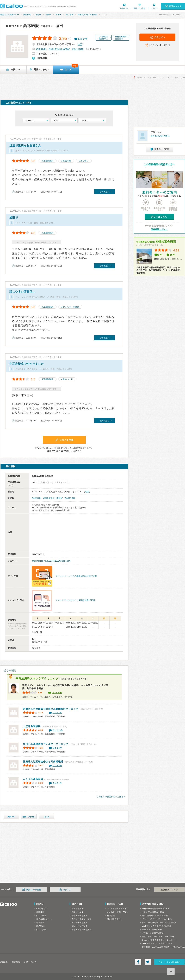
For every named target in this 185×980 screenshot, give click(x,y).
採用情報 (16, 962)
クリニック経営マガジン (153, 933)
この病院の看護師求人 (103, 38)
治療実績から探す (79, 916)
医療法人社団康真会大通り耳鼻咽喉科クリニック (51, 709)
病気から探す (78, 908)
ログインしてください (160, 136)
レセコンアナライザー (152, 930)
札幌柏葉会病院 (156, 242)
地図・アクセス (29, 817)
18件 (172, 255)
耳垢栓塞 (67, 161)
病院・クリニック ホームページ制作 (158, 937)
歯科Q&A (40, 926)
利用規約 (111, 916)
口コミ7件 (57, 713)
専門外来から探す (79, 923)
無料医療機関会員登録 (121, 38)
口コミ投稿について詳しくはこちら (64, 451)
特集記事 (40, 923)
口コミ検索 (41, 916)
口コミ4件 (57, 748)
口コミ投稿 (41, 930)
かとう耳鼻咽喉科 (33, 779)
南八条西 (70, 15)
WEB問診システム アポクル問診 (156, 926)
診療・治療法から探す (82, 930)
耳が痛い (84, 161)
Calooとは (124, 8)
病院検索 (27, 15)
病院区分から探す (79, 926)
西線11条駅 (78, 49)
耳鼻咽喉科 (48, 161)
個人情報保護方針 (115, 919)
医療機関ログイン (159, 229)
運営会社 (4, 962)
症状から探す (78, 912)
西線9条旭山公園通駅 (59, 49)
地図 (80, 44)
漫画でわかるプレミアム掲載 (155, 916)
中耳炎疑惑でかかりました (27, 364)
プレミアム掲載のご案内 (153, 912)
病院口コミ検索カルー (9, 15)
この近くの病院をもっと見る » (111, 797)
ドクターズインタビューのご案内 (157, 919)
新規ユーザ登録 (139, 8)
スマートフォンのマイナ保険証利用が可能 (75, 600)
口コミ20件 (57, 693)
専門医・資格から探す (82, 919)
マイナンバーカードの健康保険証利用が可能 (76, 576)
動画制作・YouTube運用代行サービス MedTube (164, 947)
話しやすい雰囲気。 (22, 292)
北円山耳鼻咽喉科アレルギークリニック (46, 744)
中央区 (58, 15)
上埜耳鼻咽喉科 (32, 726)
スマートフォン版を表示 (169, 962)
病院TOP (11, 817)
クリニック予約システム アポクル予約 (159, 923)
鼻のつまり (68, 379)
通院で (14, 218)
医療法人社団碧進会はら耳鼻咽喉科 (43, 762)
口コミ (47, 817)
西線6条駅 (41, 49)
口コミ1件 (57, 783)
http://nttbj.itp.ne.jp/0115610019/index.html (51, 561)
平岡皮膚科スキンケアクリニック (37, 679)
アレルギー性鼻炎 (71, 307)
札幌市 (48, 15)
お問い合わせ (30, 962)
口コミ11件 (58, 730)
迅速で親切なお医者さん (25, 145)
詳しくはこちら (159, 217)
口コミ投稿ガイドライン (118, 908)
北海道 (38, 15)
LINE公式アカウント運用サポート (157, 943)
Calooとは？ (42, 908)
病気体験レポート (44, 919)
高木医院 (23, 26)
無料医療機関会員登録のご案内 (156, 908)
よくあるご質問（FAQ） (118, 912)
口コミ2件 (57, 765)
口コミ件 (83, 39)
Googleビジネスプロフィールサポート (159, 940)
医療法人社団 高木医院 (87, 15)
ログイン (154, 8)
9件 (160, 255)
